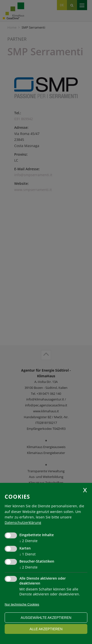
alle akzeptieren (46, 629)
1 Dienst (27, 554)
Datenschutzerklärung (23, 522)
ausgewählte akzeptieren (46, 618)
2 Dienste (28, 541)
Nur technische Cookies (22, 604)
